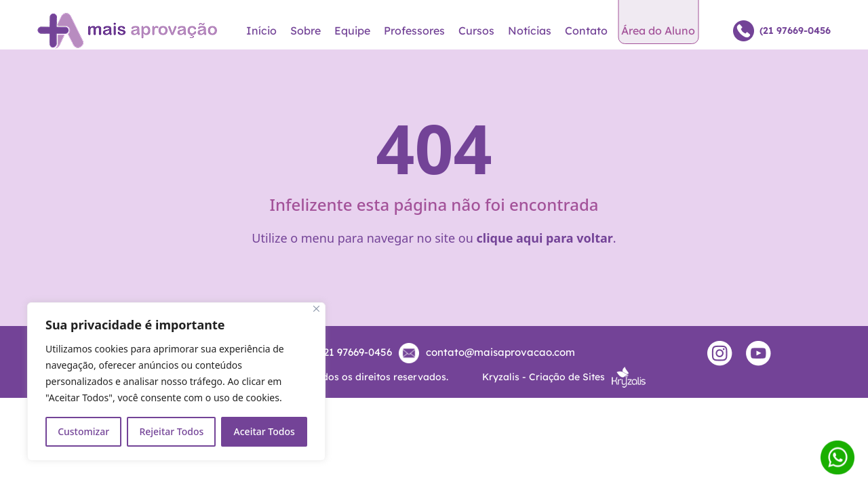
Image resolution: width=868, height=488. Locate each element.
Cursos (476, 31)
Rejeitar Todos (171, 431)
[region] (176, 382)
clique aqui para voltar (545, 238)
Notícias (530, 31)
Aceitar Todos (264, 431)
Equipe (352, 31)
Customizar (83, 431)
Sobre (305, 31)
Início (261, 31)
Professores (414, 31)
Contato (586, 31)
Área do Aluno (658, 31)
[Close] (316, 309)
